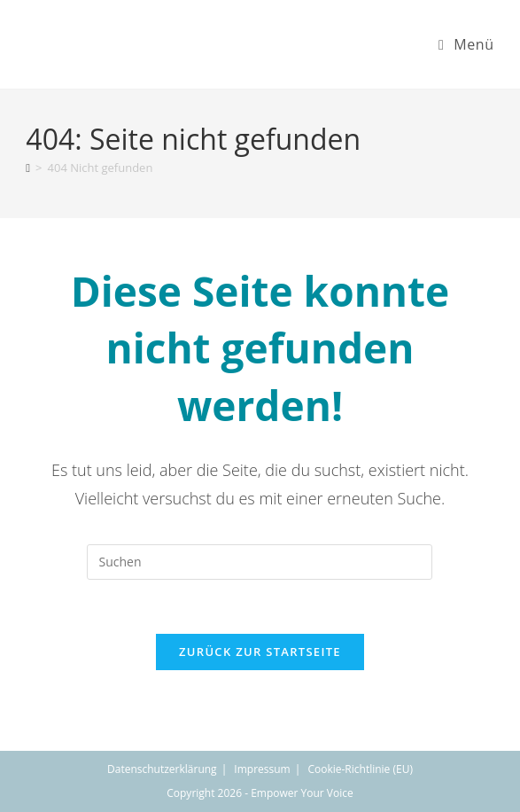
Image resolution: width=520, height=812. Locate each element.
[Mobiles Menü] (466, 44)
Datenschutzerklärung (162, 769)
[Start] (28, 168)
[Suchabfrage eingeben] (260, 562)
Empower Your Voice (302, 793)
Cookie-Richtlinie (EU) (360, 769)
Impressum (262, 769)
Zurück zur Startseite (260, 652)
